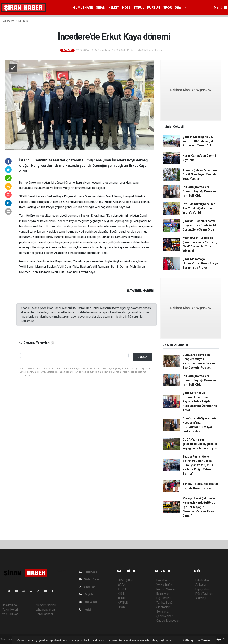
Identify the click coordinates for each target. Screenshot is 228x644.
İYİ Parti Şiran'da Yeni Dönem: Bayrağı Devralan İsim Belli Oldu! (199, 191)
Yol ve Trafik (164, 585)
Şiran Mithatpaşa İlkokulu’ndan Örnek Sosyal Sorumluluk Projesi (201, 263)
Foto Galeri (89, 572)
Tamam (204, 640)
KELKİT (114, 7)
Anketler (201, 585)
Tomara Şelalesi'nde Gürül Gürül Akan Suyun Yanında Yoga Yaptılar (200, 174)
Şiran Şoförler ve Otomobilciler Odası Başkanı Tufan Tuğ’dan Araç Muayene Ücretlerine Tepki (200, 401)
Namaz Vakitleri (166, 589)
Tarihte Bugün (165, 603)
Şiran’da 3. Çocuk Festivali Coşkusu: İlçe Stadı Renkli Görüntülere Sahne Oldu (200, 225)
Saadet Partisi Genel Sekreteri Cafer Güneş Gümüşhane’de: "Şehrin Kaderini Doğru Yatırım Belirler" (198, 465)
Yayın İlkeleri (10, 610)
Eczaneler (163, 594)
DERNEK (23, 21)
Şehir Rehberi (165, 616)
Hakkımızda (9, 605)
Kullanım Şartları (46, 605)
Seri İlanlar (163, 612)
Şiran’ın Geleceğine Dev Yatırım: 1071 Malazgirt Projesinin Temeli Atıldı (198, 141)
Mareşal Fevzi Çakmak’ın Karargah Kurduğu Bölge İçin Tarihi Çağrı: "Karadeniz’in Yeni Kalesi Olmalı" (199, 507)
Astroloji (201, 598)
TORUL (139, 7)
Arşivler (87, 594)
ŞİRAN (101, 7)
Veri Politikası (10, 614)
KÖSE (126, 7)
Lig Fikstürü (163, 598)
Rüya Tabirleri (204, 594)
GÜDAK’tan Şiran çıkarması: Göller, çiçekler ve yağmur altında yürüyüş (200, 444)
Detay (188, 640)
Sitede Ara (202, 580)
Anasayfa (9, 21)
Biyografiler (203, 589)
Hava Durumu (165, 580)
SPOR (167, 7)
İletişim (86, 610)
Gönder (142, 357)
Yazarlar (87, 587)
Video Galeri (90, 579)
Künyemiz (88, 602)
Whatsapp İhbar (46, 610)
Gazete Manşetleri (168, 621)
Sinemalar (163, 607)
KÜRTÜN (154, 7)
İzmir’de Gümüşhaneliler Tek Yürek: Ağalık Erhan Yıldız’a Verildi (199, 208)
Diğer (179, 7)
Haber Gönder (44, 614)
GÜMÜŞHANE (83, 7)
